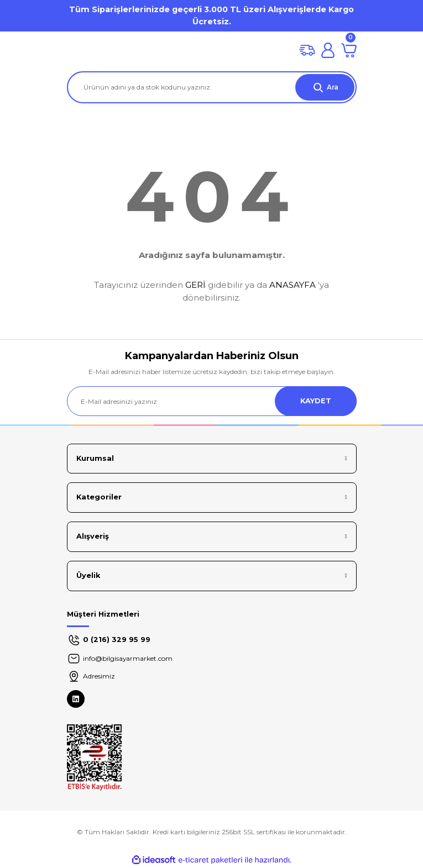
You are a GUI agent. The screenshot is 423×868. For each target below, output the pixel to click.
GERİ (195, 285)
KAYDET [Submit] (316, 401)
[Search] (212, 87)
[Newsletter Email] (212, 401)
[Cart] (349, 50)
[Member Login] (328, 50)
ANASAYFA (293, 285)
